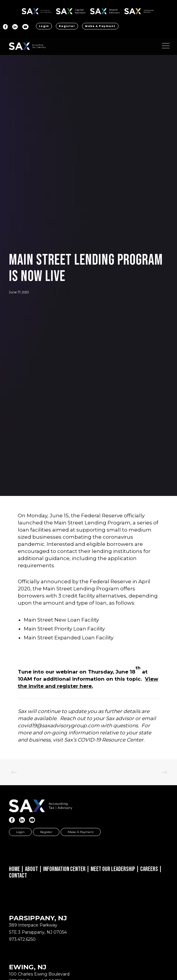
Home (14, 869)
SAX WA (105, 10)
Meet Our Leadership (113, 869)
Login (44, 26)
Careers (149, 869)
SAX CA (71, 10)
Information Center (64, 869)
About (31, 869)
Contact (18, 876)
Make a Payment (100, 26)
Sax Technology (139, 11)
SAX (37, 10)
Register (67, 26)
